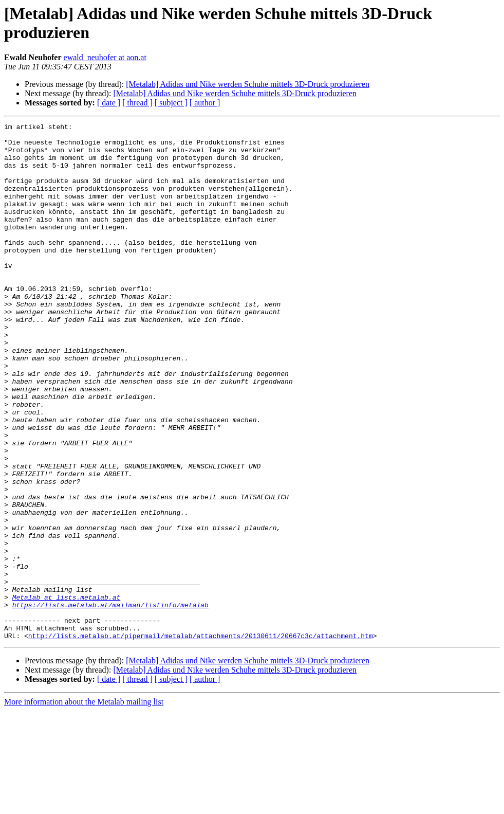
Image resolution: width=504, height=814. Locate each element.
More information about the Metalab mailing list (84, 805)
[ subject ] (171, 103)
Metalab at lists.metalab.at (67, 693)
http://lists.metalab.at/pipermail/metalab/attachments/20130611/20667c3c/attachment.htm (201, 739)
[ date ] (109, 103)
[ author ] (205, 103)
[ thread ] (137, 103)
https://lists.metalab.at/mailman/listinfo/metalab (110, 702)
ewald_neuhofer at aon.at (105, 57)
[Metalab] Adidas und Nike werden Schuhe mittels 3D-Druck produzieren (248, 84)
